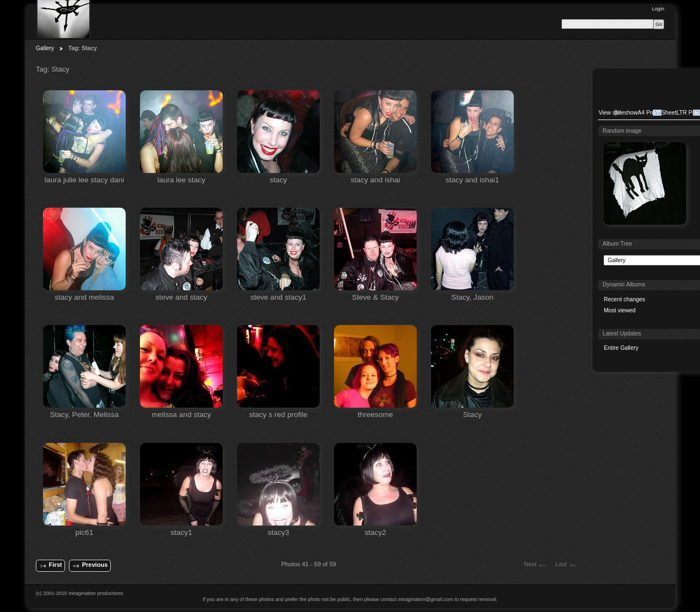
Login (658, 9)
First (50, 566)
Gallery (45, 48)
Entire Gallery (621, 348)
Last (566, 565)
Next (535, 565)
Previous (90, 566)
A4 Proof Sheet (657, 113)
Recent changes (624, 299)
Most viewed (620, 310)
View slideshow (618, 113)
